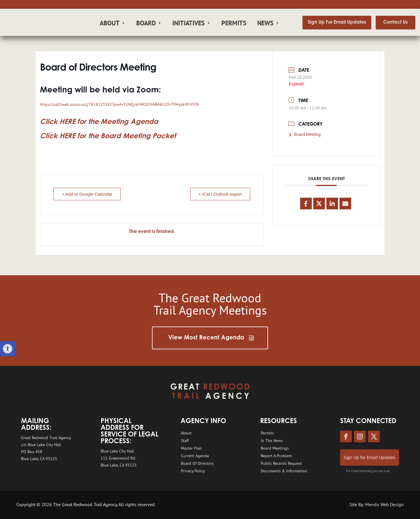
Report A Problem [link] (276, 456)
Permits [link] (234, 24)
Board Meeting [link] (305, 134)
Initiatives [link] (189, 24)
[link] (8, 349)
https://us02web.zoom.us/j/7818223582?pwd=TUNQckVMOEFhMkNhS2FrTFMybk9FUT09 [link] (119, 104)
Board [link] (146, 24)
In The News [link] (272, 441)
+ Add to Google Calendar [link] (87, 194)
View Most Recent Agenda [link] (206, 338)
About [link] (110, 24)
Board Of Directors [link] (197, 463)
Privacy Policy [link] (193, 471)
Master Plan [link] (191, 448)
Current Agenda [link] (195, 456)
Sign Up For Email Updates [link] (337, 22)
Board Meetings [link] (275, 448)
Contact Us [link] (395, 22)
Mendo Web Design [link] (384, 504)
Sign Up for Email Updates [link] (370, 457)
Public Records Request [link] (281, 463)
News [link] (265, 24)
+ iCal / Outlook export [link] (220, 194)
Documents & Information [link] (284, 471)
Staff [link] (185, 441)
